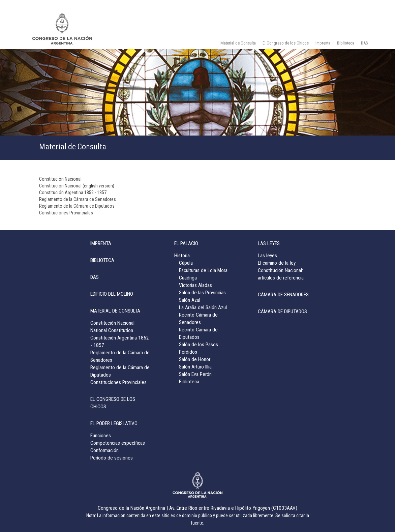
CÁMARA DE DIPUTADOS (282, 312)
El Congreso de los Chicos (286, 43)
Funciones (101, 436)
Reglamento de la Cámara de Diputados (77, 206)
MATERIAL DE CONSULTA (115, 311)
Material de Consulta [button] (238, 43)
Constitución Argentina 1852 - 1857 (73, 193)
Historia (182, 256)
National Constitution (112, 330)
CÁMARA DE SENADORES (283, 295)
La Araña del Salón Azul (203, 307)
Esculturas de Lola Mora (203, 270)
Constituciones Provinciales (66, 213)
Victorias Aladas (195, 285)
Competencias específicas (118, 443)
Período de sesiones (112, 458)
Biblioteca (346, 43)
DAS (364, 43)
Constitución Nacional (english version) (77, 186)
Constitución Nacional (60, 179)
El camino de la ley (277, 263)
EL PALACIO (186, 243)
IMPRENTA (101, 243)
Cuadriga (188, 278)
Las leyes (267, 256)
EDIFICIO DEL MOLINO (112, 294)
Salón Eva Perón (195, 374)
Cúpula (186, 263)
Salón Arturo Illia (195, 367)
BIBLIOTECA (102, 260)
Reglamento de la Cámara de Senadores (78, 199)
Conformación (104, 450)
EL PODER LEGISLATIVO (114, 423)
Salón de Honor (195, 359)
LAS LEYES (269, 243)
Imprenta (323, 43)
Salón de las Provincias (202, 293)
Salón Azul (190, 300)
